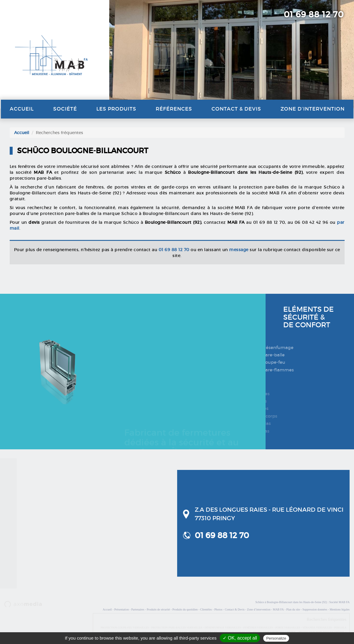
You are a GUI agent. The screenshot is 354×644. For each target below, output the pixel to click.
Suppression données (315, 609)
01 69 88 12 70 (314, 15)
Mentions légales (340, 609)
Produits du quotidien (185, 609)
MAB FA (278, 609)
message (239, 250)
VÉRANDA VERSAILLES (317, 628)
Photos (218, 609)
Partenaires (138, 609)
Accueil (22, 109)
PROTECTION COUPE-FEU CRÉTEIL (275, 632)
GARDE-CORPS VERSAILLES (140, 632)
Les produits (116, 109)
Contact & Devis (236, 109)
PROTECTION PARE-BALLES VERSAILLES (177, 628)
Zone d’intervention (313, 109)
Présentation (121, 609)
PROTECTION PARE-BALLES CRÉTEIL (322, 632)
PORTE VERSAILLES (288, 628)
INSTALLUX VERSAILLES (235, 632)
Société (65, 109)
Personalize (276, 638)
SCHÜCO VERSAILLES (173, 632)
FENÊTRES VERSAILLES (258, 628)
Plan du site (293, 609)
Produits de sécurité (158, 609)
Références (174, 109)
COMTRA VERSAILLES (203, 632)
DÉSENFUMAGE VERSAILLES (223, 628)
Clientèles (206, 609)
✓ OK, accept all (240, 638)
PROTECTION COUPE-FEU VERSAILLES (125, 628)
